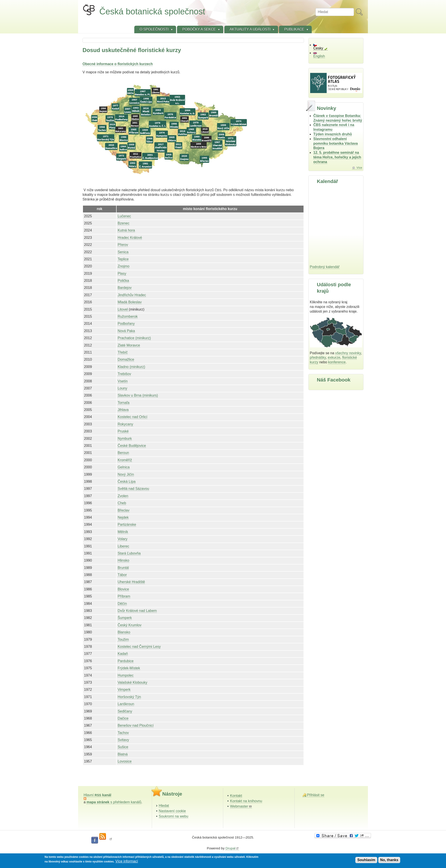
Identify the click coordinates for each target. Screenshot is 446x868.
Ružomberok (128, 316)
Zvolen (123, 496)
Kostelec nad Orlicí (133, 417)
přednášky (318, 357)
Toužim (123, 639)
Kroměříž (125, 460)
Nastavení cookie (172, 811)
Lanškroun (126, 704)
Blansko (124, 632)
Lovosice (125, 761)
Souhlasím (366, 860)
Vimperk (124, 690)
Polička (123, 281)
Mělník (123, 532)
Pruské (123, 431)
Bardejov (125, 288)
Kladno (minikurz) (131, 367)
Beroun (123, 453)
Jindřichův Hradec (132, 295)
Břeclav (124, 510)
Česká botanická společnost (152, 11)
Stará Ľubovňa (129, 553)
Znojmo (124, 266)
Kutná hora (126, 230)
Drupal (232, 848)
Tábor (122, 575)
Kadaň (123, 654)
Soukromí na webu (174, 816)
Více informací (127, 861)
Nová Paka (126, 331)
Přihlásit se (316, 795)
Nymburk (125, 439)
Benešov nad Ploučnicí (136, 725)
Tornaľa (124, 403)
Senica (123, 252)
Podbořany (126, 324)
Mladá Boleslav (130, 302)
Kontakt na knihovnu (246, 801)
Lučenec (124, 216)
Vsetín (123, 381)
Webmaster (241, 806)
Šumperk (125, 618)
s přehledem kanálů (114, 802)
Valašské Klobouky (133, 682)
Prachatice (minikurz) (134, 338)
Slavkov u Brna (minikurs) (138, 395)
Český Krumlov (130, 625)
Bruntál (123, 568)
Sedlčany (125, 711)
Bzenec (124, 223)
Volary (123, 539)
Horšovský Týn (129, 697)
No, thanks (389, 860)
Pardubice (126, 661)
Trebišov (124, 374)
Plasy (122, 273)
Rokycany (125, 424)
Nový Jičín (126, 474)
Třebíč (123, 352)
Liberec (123, 546)
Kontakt (236, 796)
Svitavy (123, 740)
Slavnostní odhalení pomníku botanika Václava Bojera (335, 143)
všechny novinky (348, 353)
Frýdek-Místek (129, 668)
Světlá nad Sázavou (133, 489)
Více (359, 168)
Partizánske (127, 524)
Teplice (123, 259)
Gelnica (124, 467)
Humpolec (126, 675)
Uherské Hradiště (131, 582)
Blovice (123, 589)
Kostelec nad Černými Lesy (139, 647)
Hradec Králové (130, 238)
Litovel (123, 309)
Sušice (123, 747)
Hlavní (97, 795)
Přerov (123, 245)
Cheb (122, 503)
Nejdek (123, 517)
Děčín (122, 604)
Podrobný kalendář (325, 267)
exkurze (334, 357)
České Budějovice (132, 446)
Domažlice (126, 359)
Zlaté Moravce (129, 345)
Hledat (164, 806)
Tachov (123, 733)
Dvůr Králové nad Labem (137, 611)
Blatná (123, 754)
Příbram (124, 596)
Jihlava (123, 410)
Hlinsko (123, 560)
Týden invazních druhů (333, 134)
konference (337, 362)
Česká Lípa (127, 482)
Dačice (123, 718)
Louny (123, 388)
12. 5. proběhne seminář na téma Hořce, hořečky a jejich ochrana (337, 157)
